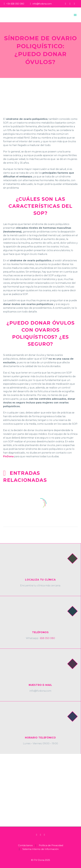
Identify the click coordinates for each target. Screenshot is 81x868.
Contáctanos (25, 845)
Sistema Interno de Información (40, 849)
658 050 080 (47, 638)
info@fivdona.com (42, 4)
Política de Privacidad (51, 845)
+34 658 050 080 (15, 4)
